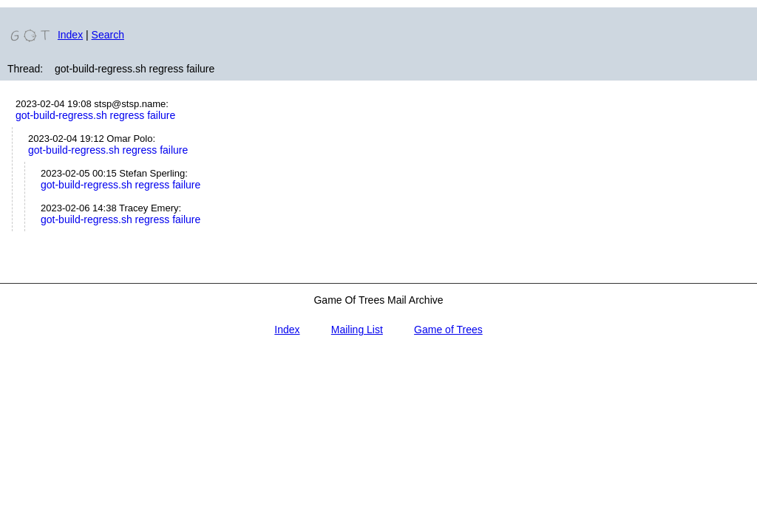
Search (108, 35)
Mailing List (357, 330)
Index (70, 35)
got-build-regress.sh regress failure (95, 115)
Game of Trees (448, 330)
